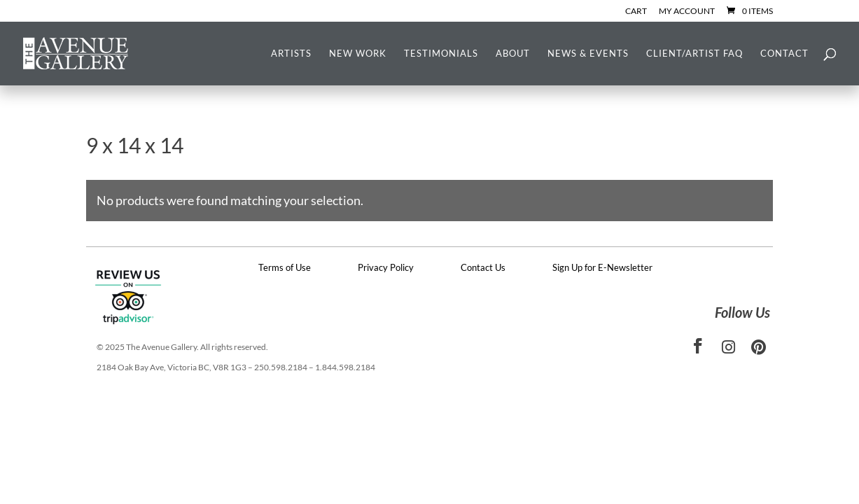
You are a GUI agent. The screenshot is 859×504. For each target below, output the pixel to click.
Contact (784, 54)
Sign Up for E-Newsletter (602, 267)
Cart (636, 12)
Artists (291, 54)
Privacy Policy (386, 267)
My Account (687, 12)
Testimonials (441, 54)
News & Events (588, 54)
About (513, 54)
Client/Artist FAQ (694, 54)
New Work (358, 54)
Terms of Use (285, 267)
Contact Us (483, 267)
